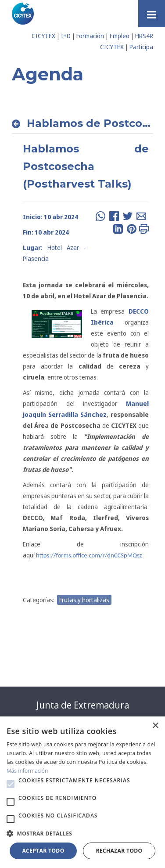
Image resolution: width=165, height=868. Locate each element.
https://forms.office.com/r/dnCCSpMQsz (89, 555)
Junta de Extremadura (83, 705)
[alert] (82, 792)
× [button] (155, 726)
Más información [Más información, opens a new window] (27, 771)
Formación (90, 36)
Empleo (120, 36)
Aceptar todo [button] (43, 851)
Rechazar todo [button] (119, 851)
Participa (141, 47)
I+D (66, 36)
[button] (11, 784)
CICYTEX (43, 36)
